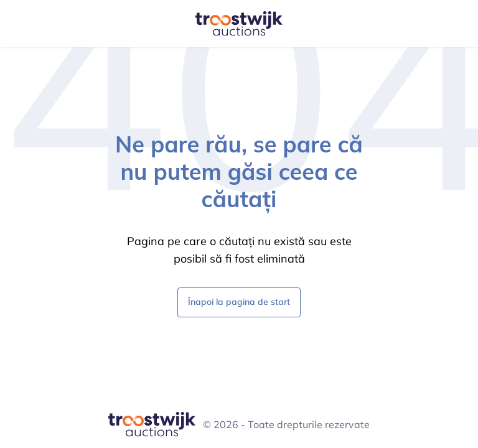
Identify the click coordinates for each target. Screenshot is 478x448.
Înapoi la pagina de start (239, 301)
